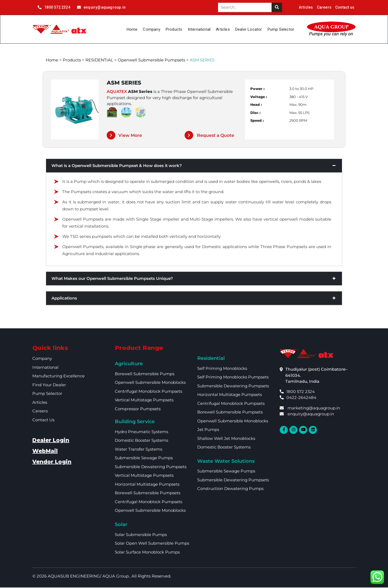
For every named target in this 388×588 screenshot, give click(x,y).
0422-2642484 (298, 398)
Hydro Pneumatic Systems (141, 432)
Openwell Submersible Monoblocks (150, 383)
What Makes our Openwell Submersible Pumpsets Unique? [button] (194, 279)
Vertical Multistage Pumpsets (144, 401)
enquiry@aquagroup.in (101, 7)
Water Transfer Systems (138, 450)
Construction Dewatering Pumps (230, 489)
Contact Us (43, 421)
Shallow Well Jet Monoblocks (226, 439)
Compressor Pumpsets (138, 410)
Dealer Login (51, 441)
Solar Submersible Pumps (141, 535)
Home (132, 29)
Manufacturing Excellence (58, 377)
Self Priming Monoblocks (222, 369)
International (199, 29)
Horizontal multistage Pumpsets (147, 485)
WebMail (45, 452)
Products (174, 29)
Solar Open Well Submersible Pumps (152, 544)
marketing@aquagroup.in (310, 408)
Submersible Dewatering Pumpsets (151, 467)
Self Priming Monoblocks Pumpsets (233, 378)
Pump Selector (281, 29)
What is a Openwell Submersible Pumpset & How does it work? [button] (194, 166)
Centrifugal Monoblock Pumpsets (148, 392)
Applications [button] (194, 299)
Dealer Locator (249, 29)
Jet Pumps (208, 430)
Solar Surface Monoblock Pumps (147, 553)
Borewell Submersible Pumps (145, 375)
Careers (324, 7)
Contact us (345, 7)
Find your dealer (49, 386)
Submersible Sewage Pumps (144, 459)
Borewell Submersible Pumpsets (148, 494)
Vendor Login (52, 462)
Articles (306, 7)
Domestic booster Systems (141, 441)
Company (151, 29)
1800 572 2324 (54, 7)
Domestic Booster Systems (224, 448)
